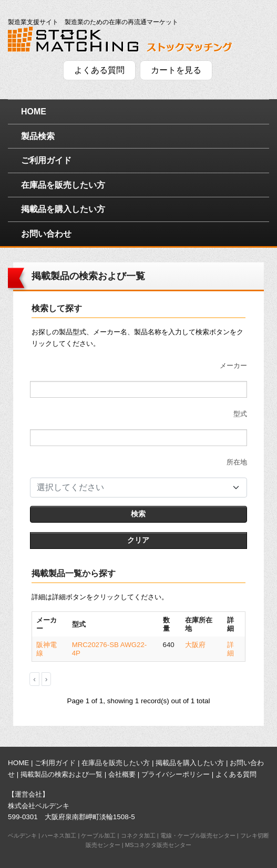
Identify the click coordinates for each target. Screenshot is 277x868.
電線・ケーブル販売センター (198, 835)
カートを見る (176, 70)
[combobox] (138, 488)
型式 (240, 414)
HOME (34, 112)
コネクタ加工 (138, 835)
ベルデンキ (22, 835)
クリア (138, 540)
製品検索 (38, 136)
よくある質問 (99, 70)
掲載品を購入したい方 (63, 209)
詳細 (230, 649)
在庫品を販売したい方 (63, 185)
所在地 (237, 462)
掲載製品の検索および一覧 (61, 774)
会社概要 (122, 774)
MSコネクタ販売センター (158, 845)
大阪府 (195, 645)
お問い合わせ (46, 234)
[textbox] (132, 488)
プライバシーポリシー (176, 774)
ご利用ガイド (46, 160)
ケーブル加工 (98, 835)
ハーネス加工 (59, 835)
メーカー (233, 366)
